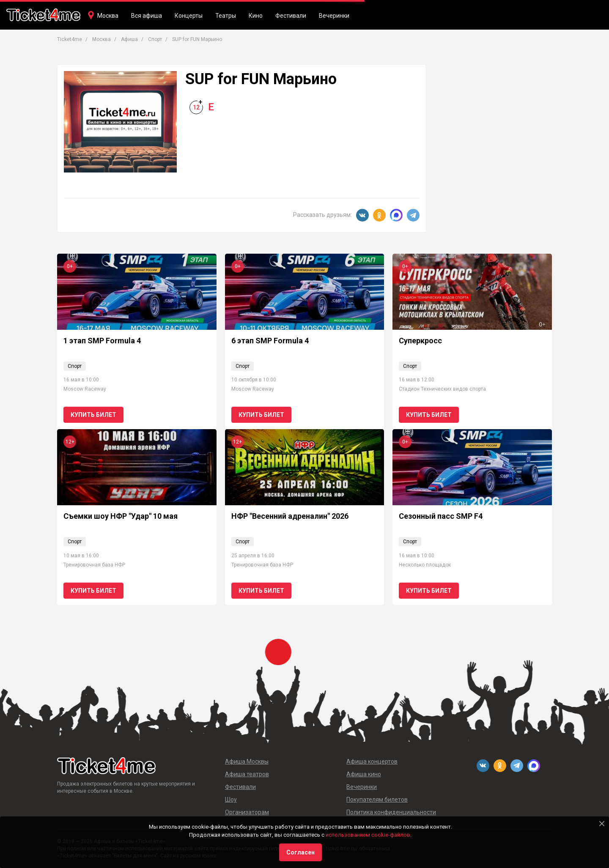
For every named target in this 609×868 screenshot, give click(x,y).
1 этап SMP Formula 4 (102, 341)
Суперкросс (420, 341)
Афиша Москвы (247, 761)
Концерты (189, 16)
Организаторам (247, 812)
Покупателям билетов (377, 800)
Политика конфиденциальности (391, 812)
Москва (108, 16)
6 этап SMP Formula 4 (270, 341)
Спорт (75, 366)
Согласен (300, 852)
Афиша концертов (372, 761)
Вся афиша (147, 16)
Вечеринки (334, 16)
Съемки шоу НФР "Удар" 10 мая (121, 516)
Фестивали (291, 16)
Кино (256, 16)
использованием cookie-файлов (368, 835)
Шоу (231, 800)
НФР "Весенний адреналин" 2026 (290, 516)
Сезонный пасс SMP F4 (441, 516)
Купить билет (93, 415)
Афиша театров (247, 774)
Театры (226, 16)
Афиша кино (364, 774)
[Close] (602, 824)
